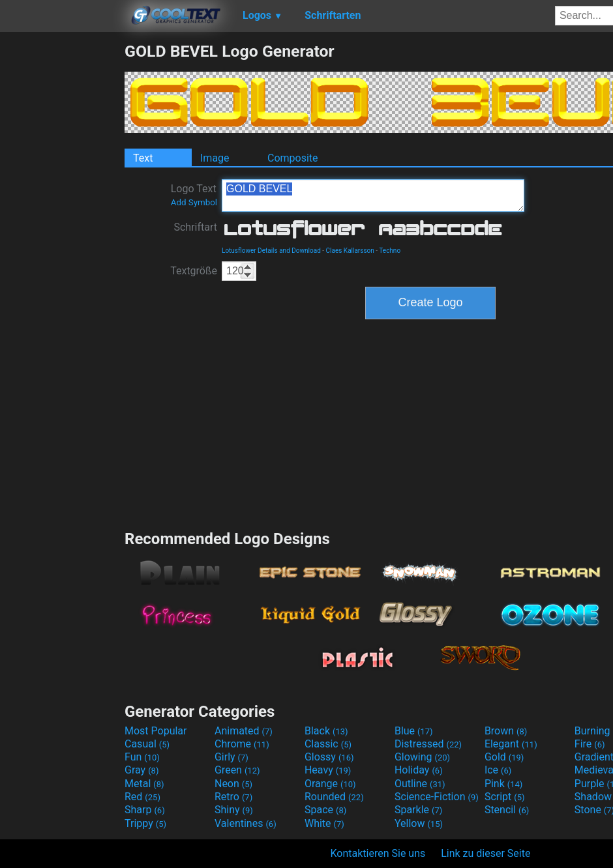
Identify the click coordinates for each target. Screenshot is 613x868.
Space (325, 810)
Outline (420, 784)
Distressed (428, 744)
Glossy (329, 757)
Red (142, 797)
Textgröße (194, 271)
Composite (293, 158)
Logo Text (194, 195)
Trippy (145, 823)
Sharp (145, 810)
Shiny (234, 810)
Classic (328, 744)
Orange (330, 784)
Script (505, 797)
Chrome (242, 744)
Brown (506, 731)
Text (143, 158)
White (324, 823)
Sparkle (418, 810)
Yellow (419, 823)
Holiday (419, 770)
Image (215, 158)
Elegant (511, 744)
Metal (144, 784)
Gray (142, 770)
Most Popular (156, 731)
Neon (233, 784)
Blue (414, 731)
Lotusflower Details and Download (271, 251)
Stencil (507, 810)
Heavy (328, 770)
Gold (504, 757)
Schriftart (195, 227)
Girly (232, 757)
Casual (147, 744)
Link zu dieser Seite (486, 853)
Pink (504, 784)
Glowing (422, 757)
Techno (390, 251)
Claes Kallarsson (350, 251)
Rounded (334, 797)
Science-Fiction (437, 797)
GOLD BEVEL (373, 195)
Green (237, 770)
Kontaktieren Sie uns (378, 853)
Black (326, 731)
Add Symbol (194, 202)
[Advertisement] (62, 237)
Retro (233, 797)
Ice (498, 770)
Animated (244, 731)
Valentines (246, 823)
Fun (142, 757)
